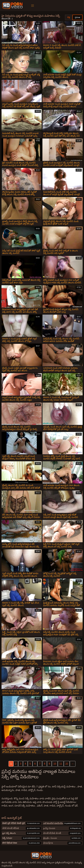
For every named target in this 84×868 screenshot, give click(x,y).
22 (67, 764)
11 (61, 764)
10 (55, 764)
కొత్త (69, 17)
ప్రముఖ (77, 17)
